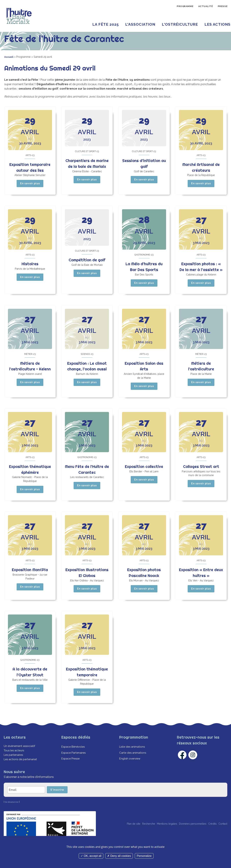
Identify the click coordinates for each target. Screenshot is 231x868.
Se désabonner (12, 812)
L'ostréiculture (180, 24)
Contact (222, 834)
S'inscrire (59, 799)
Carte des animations (133, 762)
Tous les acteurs (14, 759)
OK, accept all (91, 856)
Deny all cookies (119, 856)
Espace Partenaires (74, 762)
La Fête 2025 (106, 24)
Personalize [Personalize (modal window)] (144, 856)
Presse (222, 7)
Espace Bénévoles (74, 756)
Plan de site (117, 834)
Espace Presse (71, 767)
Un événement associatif (20, 755)
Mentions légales (156, 834)
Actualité (203, 7)
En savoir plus (30, 184)
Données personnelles (185, 834)
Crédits (208, 834)
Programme (180, 7)
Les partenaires (14, 764)
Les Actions (217, 24)
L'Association (140, 24)
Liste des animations (133, 756)
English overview (130, 767)
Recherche (135, 834)
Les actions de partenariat (21, 768)
